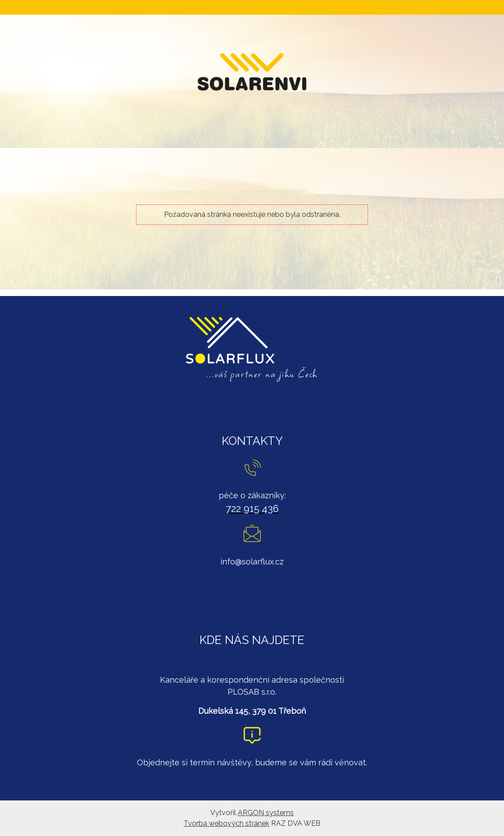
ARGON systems (266, 813)
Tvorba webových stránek (226, 823)
